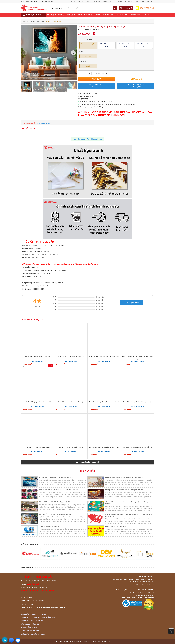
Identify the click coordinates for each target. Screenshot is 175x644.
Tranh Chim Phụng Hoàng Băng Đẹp (38, 447)
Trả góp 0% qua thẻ (135, 86)
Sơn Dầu (88, 56)
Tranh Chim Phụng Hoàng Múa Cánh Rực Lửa (104, 402)
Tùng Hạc (114, 15)
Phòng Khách (124, 15)
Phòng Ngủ (135, 15)
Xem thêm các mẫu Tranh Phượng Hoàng (87, 139)
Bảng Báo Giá (96, 1)
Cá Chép (106, 15)
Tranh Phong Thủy (29, 123)
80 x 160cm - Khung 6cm (125, 45)
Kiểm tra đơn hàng (84, 1)
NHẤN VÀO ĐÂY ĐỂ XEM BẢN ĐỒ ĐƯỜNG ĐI (41, 255)
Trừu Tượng (52, 15)
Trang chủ (73, 1)
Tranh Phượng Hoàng (44, 123)
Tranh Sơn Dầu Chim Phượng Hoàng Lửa (71, 357)
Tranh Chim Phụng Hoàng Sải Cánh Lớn (71, 447)
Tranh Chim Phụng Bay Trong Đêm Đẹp (71, 402)
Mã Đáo (80, 15)
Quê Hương (71, 15)
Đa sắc (88, 66)
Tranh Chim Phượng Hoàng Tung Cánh (38, 357)
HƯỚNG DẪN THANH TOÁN (35, 258)
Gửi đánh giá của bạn (131, 303)
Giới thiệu (105, 1)
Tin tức (143, 1)
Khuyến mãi (128, 1)
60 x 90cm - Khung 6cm (88, 44)
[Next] (73, 53)
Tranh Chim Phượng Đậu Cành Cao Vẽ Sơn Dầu (104, 357)
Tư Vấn (136, 1)
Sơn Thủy (61, 15)
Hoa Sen (98, 15)
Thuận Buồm (89, 15)
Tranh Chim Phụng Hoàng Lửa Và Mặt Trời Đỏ (104, 447)
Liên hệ (149, 1)
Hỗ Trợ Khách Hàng (116, 1)
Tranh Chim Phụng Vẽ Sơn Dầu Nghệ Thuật (137, 402)
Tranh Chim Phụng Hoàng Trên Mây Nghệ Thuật (137, 447)
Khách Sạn (146, 15)
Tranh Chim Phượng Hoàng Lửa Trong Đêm (38, 402)
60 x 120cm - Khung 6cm (107, 45)
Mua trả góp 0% (97, 86)
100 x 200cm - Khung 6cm (144, 45)
